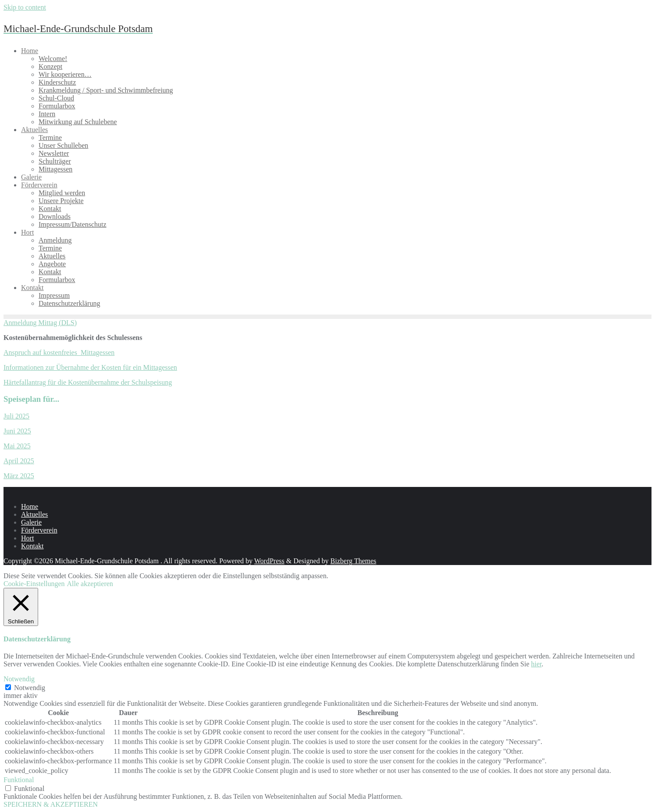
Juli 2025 (16, 416)
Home (30, 506)
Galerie (31, 522)
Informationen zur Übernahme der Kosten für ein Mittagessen (90, 367)
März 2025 (19, 476)
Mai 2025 (17, 446)
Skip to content (25, 7)
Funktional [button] (19, 780)
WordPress (269, 561)
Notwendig (30, 688)
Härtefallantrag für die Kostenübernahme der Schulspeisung (88, 382)
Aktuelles (34, 514)
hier (536, 664)
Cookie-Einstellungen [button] (34, 584)
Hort (27, 538)
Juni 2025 (17, 431)
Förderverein (39, 530)
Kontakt (32, 546)
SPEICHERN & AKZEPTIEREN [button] (51, 804)
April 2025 (19, 461)
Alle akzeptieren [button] (90, 584)
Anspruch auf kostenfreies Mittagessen (59, 352)
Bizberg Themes (354, 561)
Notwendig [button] (19, 679)
